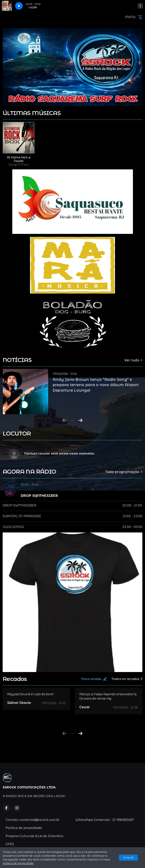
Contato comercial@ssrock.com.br (33, 820)
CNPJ (10, 844)
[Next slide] (81, 420)
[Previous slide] (64, 420)
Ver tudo (133, 360)
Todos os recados (127, 679)
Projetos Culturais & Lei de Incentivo (34, 836)
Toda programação (124, 472)
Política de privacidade (24, 828)
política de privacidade (18, 863)
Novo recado (94, 679)
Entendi (128, 858)
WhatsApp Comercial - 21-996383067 (105, 820)
